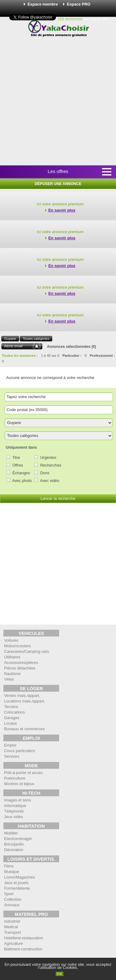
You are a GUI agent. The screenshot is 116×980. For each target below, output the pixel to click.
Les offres (58, 171)
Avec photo (22, 481)
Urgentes (48, 457)
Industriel (12, 921)
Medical (11, 927)
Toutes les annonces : (20, 356)
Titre (16, 457)
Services (12, 756)
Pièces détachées (20, 668)
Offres (18, 465)
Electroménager (18, 839)
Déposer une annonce (58, 184)
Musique (11, 872)
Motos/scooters (17, 646)
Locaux (10, 723)
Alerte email (13, 346)
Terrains (11, 707)
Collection (13, 899)
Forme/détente (17, 888)
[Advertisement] (58, 102)
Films (9, 866)
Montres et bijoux (19, 784)
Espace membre (43, 4)
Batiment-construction (23, 949)
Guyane (10, 339)
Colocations (14, 712)
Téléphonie (14, 811)
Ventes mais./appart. (22, 696)
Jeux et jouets (16, 883)
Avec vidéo (49, 481)
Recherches (51, 465)
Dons (45, 473)
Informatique (15, 806)
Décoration (14, 850)
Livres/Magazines (19, 877)
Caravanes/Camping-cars (26, 651)
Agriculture (13, 943)
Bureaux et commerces (24, 729)
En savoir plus (62, 210)
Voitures (11, 640)
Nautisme (12, 674)
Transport (12, 932)
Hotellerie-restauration (24, 938)
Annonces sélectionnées (69, 347)
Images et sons (17, 800)
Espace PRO (79, 4)
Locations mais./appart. (24, 701)
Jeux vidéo (13, 817)
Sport (9, 894)
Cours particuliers (19, 751)
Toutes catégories (36, 339)
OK (60, 974)
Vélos (9, 679)
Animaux (12, 905)
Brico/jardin (14, 844)
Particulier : (72, 356)
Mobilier (11, 833)
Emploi (10, 745)
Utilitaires (12, 657)
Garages (12, 718)
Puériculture (15, 778)
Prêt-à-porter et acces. (24, 773)
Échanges (21, 473)
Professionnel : (102, 356)
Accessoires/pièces (21, 663)
